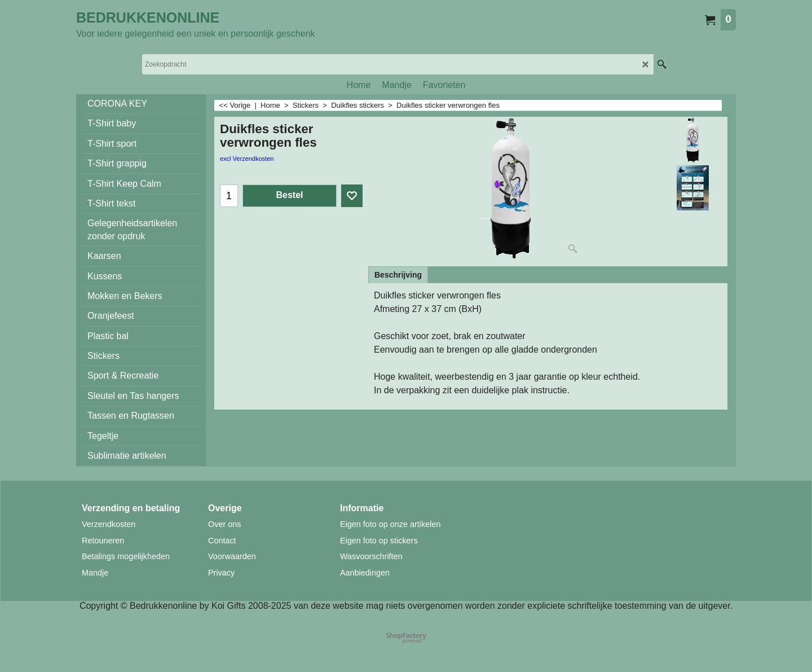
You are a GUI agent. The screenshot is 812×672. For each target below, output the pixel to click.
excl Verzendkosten (247, 159)
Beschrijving (398, 275)
